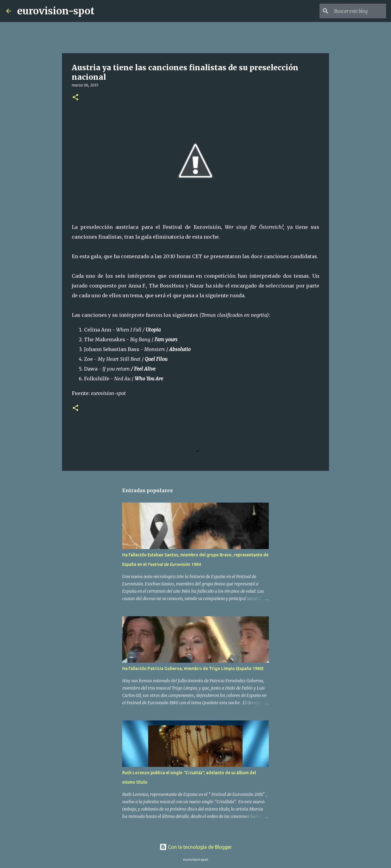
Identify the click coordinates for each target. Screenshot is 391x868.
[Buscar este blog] (354, 11)
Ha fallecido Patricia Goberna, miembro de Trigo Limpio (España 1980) (193, 668)
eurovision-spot (56, 11)
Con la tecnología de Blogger (196, 847)
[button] (75, 98)
